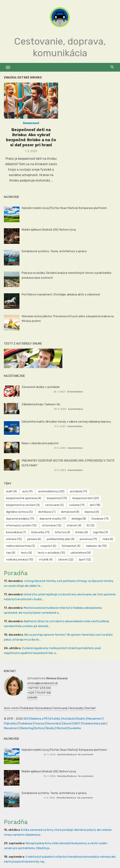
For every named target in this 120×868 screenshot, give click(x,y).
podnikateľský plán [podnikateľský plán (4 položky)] (61, 539)
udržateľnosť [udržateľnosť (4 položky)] (81, 553)
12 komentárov (75, 392)
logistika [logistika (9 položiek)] (101, 532)
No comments (86, 754)
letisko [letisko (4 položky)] (82, 532)
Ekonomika (53, 724)
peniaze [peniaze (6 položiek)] (34, 539)
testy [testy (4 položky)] (26, 553)
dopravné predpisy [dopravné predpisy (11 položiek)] (20, 519)
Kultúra (39, 728)
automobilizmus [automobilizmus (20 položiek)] (51, 491)
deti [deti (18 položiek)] (95, 505)
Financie (39, 724)
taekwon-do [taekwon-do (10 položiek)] (96, 546)
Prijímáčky (10, 724)
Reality (81, 719)
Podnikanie (27, 708)
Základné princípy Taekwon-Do (41, 404)
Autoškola (68, 719)
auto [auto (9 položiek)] (27, 491)
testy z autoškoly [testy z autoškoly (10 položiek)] (51, 553)
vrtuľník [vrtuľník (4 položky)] (46, 560)
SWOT (77, 724)
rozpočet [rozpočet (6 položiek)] (48, 546)
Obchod (61, 728)
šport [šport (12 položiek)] (85, 560)
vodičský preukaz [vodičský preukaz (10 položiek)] (20, 560)
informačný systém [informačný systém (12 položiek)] (21, 526)
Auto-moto (11, 708)
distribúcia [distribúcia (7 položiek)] (47, 512)
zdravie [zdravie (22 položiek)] (66, 560)
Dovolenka (74, 728)
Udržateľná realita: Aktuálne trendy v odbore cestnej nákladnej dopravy (66, 422)
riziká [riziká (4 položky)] (108, 539)
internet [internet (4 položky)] (74, 526)
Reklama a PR (39, 719)
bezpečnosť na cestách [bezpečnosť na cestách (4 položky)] (23, 505)
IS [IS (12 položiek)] (91, 526)
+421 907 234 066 (39, 688)
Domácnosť (31, 123)
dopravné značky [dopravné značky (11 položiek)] (53, 519)
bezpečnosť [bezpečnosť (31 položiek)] (57, 498)
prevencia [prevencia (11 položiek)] (88, 539)
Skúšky (50, 728)
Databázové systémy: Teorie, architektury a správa (54, 251)
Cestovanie (61, 708)
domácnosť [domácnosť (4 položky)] (70, 512)
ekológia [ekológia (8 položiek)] (79, 519)
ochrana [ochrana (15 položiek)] (14, 539)
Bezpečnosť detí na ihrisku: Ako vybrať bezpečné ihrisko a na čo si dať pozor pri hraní (31, 137)
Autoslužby (77, 708)
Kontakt (91, 708)
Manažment (95, 719)
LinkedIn (32, 697)
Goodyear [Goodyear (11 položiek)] (100, 519)
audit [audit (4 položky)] (11, 491)
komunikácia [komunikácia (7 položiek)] (16, 532)
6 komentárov (76, 409)
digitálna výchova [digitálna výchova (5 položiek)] (19, 512)
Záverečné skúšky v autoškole (41, 387)
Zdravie (67, 724)
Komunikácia (44, 708)
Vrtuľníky (55, 719)
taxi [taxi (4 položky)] (11, 553)
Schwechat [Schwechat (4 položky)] (71, 546)
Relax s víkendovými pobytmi (40, 443)
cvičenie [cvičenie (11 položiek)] (77, 505)
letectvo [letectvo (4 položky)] (63, 532)
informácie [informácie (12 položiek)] (52, 526)
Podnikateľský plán (94, 724)
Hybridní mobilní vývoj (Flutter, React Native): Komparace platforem (64, 208)
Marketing (27, 728)
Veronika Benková (67, 754)
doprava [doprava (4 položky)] (92, 512)
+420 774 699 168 (39, 693)
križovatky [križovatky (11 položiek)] (40, 532)
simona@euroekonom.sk (43, 683)
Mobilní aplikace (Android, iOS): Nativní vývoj (49, 230)
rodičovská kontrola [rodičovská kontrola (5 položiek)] (21, 546)
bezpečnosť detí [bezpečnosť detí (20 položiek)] (86, 498)
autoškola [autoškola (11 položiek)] (78, 491)
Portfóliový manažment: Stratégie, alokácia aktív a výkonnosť (61, 295)
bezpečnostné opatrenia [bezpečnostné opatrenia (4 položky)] (24, 498)
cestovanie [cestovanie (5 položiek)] (54, 505)
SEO (26, 719)
